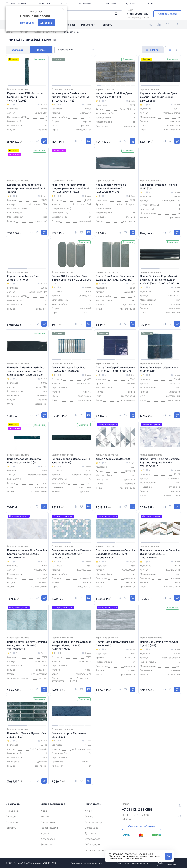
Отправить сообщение (142, 826)
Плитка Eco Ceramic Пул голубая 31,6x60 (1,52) (27, 735)
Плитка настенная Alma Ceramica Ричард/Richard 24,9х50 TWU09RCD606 (71, 645)
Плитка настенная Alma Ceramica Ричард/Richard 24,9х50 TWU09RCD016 (27, 645)
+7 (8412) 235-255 (137, 14)
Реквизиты (12, 822)
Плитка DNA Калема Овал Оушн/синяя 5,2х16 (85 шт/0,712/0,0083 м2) (71, 280)
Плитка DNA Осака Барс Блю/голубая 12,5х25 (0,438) (69, 369)
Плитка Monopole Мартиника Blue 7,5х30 (69, 735)
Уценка (45, 833)
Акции (44, 811)
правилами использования (122, 858)
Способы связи (167, 14)
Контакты (151, 3)
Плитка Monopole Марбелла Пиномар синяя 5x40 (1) (24, 461)
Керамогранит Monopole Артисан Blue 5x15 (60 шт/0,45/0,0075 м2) (111, 188)
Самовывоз (110, 3)
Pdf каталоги (89, 25)
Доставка (131, 3)
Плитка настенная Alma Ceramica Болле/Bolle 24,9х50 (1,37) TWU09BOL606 (116, 554)
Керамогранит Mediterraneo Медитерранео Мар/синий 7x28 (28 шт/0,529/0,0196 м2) (70, 188)
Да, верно (46, 23)
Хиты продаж (48, 839)
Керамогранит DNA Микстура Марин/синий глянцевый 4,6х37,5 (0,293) (25, 97)
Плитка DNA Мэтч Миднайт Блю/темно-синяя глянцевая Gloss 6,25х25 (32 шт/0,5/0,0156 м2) (26, 371)
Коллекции (18, 50)
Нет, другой (27, 23)
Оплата (64, 3)
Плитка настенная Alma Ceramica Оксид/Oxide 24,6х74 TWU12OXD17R (160, 554)
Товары (41, 50)
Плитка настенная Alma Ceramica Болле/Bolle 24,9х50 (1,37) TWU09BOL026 (71, 554)
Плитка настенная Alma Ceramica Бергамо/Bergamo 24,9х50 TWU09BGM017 (160, 462)
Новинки (45, 816)
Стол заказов (68, 25)
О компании (44, 3)
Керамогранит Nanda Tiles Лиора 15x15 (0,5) (23, 278)
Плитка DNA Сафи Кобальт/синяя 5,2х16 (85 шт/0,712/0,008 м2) (115, 369)
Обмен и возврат (86, 3)
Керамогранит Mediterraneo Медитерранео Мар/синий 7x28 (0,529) (26, 188)
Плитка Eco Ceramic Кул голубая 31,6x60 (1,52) (159, 644)
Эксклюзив (47, 844)
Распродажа (48, 822)
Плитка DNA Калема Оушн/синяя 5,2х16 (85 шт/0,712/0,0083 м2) (115, 278)
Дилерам (11, 816)
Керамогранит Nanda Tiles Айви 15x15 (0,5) (159, 186)
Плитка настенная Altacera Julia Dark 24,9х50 (115, 644)
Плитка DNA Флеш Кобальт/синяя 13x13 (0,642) (160, 369)
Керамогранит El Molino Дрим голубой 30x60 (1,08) (114, 95)
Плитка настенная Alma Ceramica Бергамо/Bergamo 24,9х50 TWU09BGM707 (27, 554)
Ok (168, 856)
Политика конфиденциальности (87, 863)
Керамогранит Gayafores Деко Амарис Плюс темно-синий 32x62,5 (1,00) (158, 97)
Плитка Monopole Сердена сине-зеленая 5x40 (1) (71, 461)
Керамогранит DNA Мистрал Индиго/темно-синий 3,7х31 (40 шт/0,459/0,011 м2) (71, 97)
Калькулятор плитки (96, 850)
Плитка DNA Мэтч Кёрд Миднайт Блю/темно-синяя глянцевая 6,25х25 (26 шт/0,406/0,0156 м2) (159, 280)
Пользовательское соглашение (133, 863)
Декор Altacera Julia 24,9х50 (113, 459)
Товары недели (49, 828)
